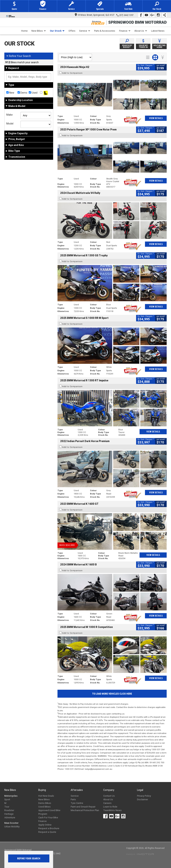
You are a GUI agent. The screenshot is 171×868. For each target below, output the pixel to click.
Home (24, 31)
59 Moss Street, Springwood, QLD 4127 (95, 15)
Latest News (158, 31)
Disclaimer (143, 799)
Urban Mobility (12, 827)
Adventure (10, 818)
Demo (22, 93)
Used (33, 93)
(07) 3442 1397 (126, 15)
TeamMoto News (112, 810)
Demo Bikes (45, 803)
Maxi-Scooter (11, 823)
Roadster (9, 810)
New (10, 93)
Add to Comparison (72, 73)
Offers (72, 31)
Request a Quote (47, 832)
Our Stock (57, 31)
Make (9, 115)
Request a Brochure (49, 828)
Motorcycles (11, 796)
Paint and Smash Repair (83, 807)
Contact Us (109, 796)
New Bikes (39, 31)
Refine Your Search (19, 56)
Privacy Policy (144, 796)
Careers (107, 803)
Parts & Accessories (105, 31)
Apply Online (45, 825)
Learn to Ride (110, 807)
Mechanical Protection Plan (85, 810)
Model (10, 124)
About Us (141, 31)
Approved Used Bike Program (49, 812)
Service (85, 31)
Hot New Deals (46, 796)
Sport (7, 799)
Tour (7, 807)
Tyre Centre (77, 803)
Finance (125, 31)
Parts (73, 799)
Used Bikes (44, 807)
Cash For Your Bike (48, 818)
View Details (156, 118)
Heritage (9, 814)
